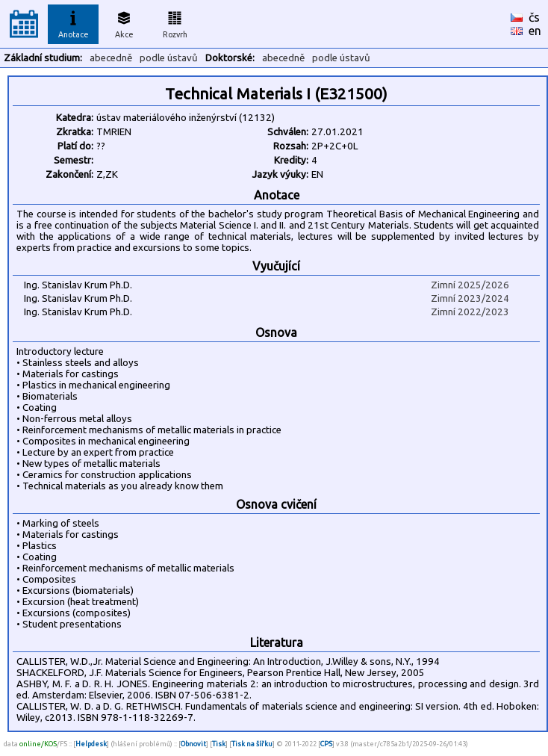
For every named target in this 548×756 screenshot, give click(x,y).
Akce (124, 22)
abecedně (111, 58)
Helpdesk (91, 744)
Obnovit (193, 744)
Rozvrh (175, 22)
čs (534, 17)
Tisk (219, 744)
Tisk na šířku (252, 744)
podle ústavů (169, 58)
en (535, 31)
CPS (326, 744)
